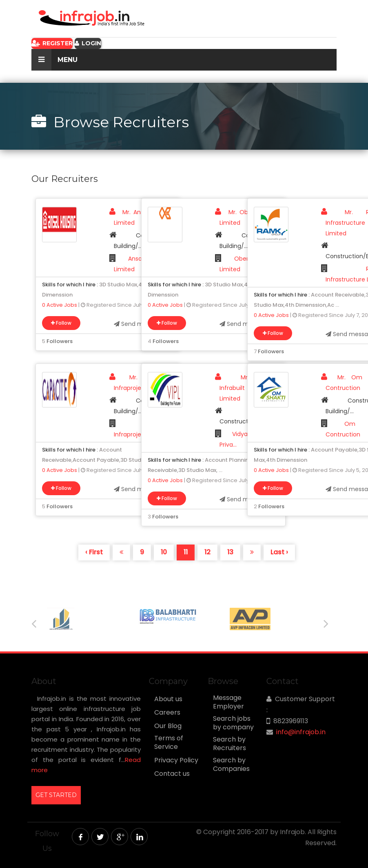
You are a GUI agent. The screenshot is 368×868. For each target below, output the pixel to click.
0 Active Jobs (60, 305)
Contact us (172, 774)
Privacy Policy (176, 760)
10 (164, 552)
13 (230, 552)
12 (207, 552)
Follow (61, 323)
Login (88, 43)
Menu (54, 60)
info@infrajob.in (301, 732)
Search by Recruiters (229, 744)
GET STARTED (56, 795)
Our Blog (168, 726)
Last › (279, 552)
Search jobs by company (233, 723)
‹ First (94, 552)
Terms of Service (169, 743)
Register (52, 43)
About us (168, 699)
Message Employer (228, 702)
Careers (167, 713)
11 (186, 552)
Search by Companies (231, 765)
